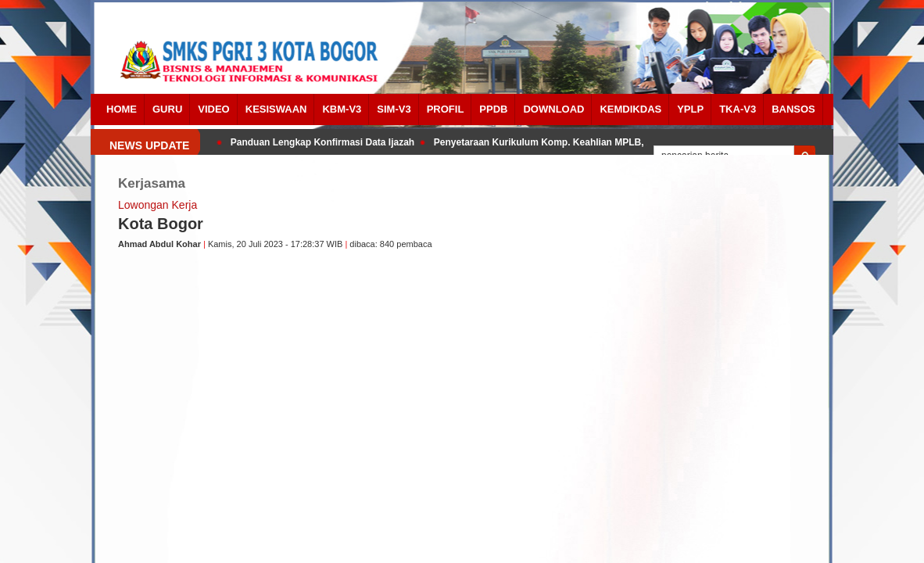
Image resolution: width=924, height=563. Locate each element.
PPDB (493, 109)
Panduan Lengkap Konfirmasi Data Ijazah (324, 142)
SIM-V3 (394, 109)
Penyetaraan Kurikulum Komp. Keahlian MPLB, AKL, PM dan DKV (580, 142)
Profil (446, 109)
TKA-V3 (738, 109)
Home (122, 109)
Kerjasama (152, 183)
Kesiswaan (276, 109)
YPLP (690, 109)
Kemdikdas (630, 109)
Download (553, 109)
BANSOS (793, 109)
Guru (167, 109)
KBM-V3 (342, 109)
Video (213, 109)
